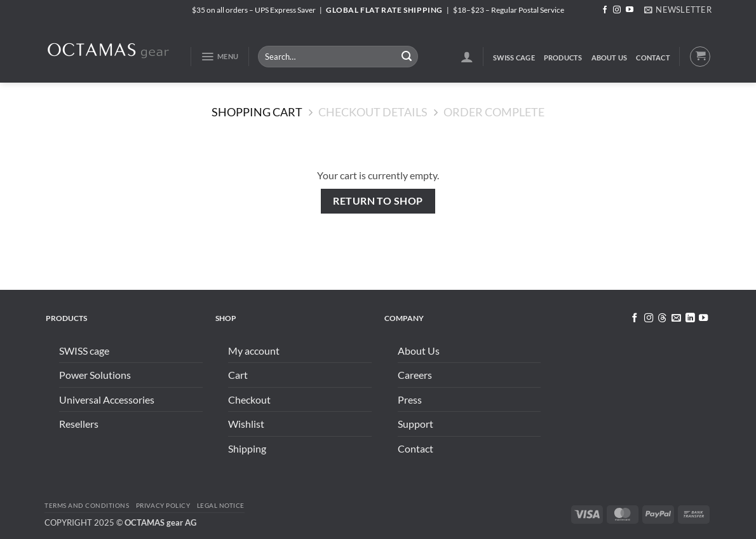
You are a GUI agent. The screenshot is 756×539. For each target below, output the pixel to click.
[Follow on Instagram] (617, 10)
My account (254, 351)
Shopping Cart (257, 112)
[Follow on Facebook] (605, 10)
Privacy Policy (163, 505)
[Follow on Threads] (662, 318)
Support (415, 424)
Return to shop (378, 201)
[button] (678, 10)
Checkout (249, 399)
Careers (415, 375)
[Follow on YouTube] (630, 10)
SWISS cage (514, 58)
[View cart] (700, 57)
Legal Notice (221, 505)
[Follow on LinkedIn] (689, 318)
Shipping (247, 448)
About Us (610, 58)
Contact (653, 58)
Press (410, 399)
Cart (238, 375)
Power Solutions (95, 375)
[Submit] (407, 57)
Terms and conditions (87, 505)
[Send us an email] (676, 318)
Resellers (79, 424)
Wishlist (246, 424)
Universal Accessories (107, 399)
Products (563, 58)
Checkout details (373, 112)
